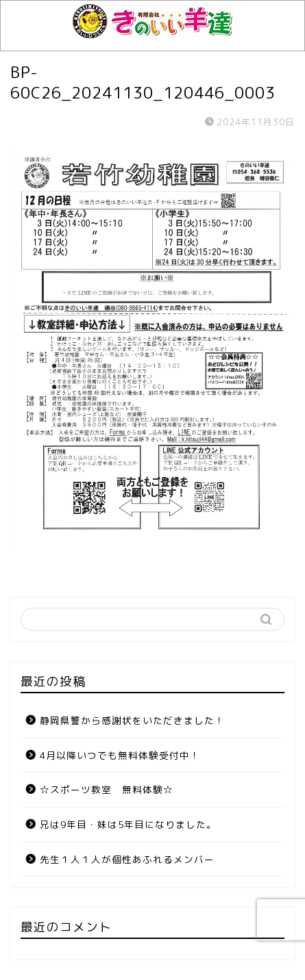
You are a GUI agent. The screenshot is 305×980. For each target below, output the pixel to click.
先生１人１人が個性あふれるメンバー (127, 859)
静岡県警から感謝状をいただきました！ (132, 720)
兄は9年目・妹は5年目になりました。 (128, 824)
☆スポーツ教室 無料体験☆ (107, 789)
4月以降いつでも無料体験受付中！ (120, 755)
